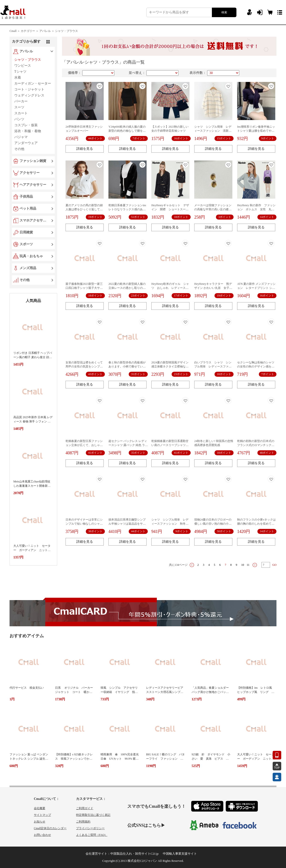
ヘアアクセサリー (33, 185)
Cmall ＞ (15, 31)
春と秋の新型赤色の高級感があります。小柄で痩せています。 (127, 366)
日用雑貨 (26, 232)
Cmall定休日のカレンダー (50, 828)
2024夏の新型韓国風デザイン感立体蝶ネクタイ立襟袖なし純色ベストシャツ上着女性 (170, 366)
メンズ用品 (28, 268)
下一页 (255, 565)
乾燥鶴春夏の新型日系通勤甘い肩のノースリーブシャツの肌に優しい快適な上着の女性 (170, 445)
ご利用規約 (83, 822)
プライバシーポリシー (90, 828)
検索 (224, 12)
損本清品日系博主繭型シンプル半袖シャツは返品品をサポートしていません (127, 524)
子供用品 (26, 197)
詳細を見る (85, 149)
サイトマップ (42, 815)
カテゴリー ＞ (30, 31)
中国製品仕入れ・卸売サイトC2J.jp (135, 854)
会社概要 (40, 808)
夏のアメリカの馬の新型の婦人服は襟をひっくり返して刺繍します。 (84, 209)
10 (243, 565)
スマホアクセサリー (34, 220)
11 (248, 565)
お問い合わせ (42, 835)
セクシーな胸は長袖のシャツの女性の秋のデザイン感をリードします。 (256, 366)
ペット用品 (28, 208)
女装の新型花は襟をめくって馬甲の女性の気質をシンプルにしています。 (84, 366)
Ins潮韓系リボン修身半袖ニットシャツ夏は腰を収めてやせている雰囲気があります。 (256, 131)
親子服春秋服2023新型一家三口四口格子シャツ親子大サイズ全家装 (84, 288)
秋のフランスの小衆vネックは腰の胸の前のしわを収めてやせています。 (256, 524)
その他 (25, 280)
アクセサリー (30, 173)
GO (274, 565)
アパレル (26, 51)
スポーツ (26, 244)
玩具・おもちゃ (31, 256)
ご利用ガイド (85, 808)
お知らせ (40, 822)
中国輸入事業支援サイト (180, 854)
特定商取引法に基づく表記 (93, 815)
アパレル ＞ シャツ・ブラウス (59, 31)
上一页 (192, 565)
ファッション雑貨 (33, 161)
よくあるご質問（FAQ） (92, 835)
